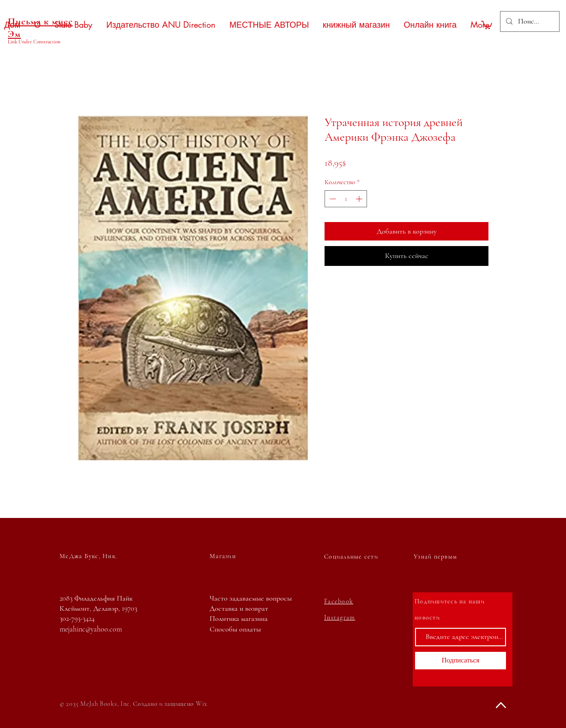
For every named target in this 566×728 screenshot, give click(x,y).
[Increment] (360, 199)
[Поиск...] (529, 21)
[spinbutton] (346, 199)
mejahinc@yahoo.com (91, 629)
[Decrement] (332, 199)
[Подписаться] (461, 661)
